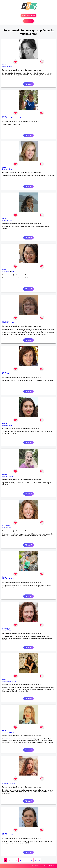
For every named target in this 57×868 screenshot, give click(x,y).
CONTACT (52, 866)
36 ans (13, 579)
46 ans (11, 425)
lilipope (5, 833)
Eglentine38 (6, 628)
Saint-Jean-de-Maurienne (10, 118)
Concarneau (6, 272)
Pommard (5, 323)
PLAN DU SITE (43, 866)
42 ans (11, 835)
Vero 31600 (6, 526)
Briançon (5, 169)
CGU (36, 866)
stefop (4, 679)
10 (39, 860)
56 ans (13, 272)
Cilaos (4, 220)
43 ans (9, 630)
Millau (4, 374)
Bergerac (5, 425)
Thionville (5, 732)
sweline (5, 423)
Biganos (5, 476)
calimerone (6, 321)
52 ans (21, 118)
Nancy (4, 67)
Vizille (4, 630)
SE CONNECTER (28, 21)
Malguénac (6, 784)
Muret (4, 528)
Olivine (4, 270)
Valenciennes (6, 681)
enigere (5, 475)
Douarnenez (6, 579)
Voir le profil (28, 84)
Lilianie (4, 372)
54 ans (9, 374)
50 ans (9, 67)
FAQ (32, 866)
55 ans (11, 476)
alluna (4, 731)
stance (4, 116)
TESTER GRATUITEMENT (29, 15)
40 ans (9, 220)
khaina (4, 577)
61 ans (11, 169)
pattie (4, 167)
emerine (5, 782)
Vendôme (5, 835)
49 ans (11, 732)
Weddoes (5, 65)
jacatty (4, 219)
